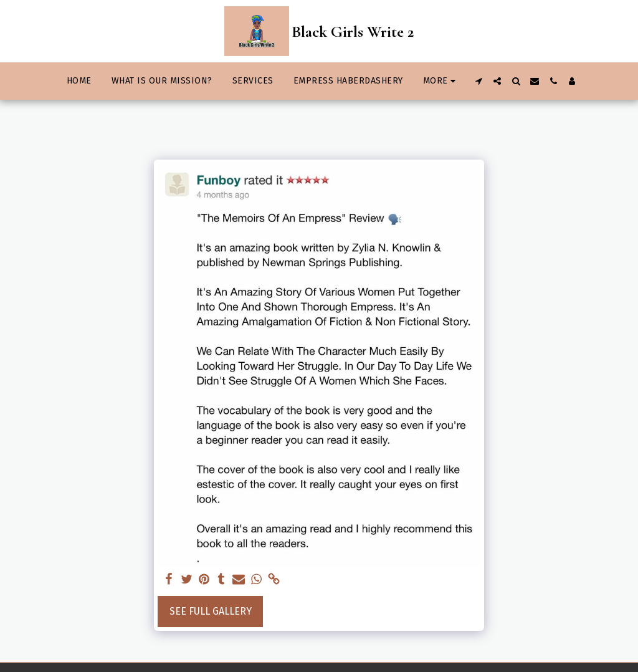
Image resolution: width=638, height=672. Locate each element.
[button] (478, 81)
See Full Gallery (211, 611)
